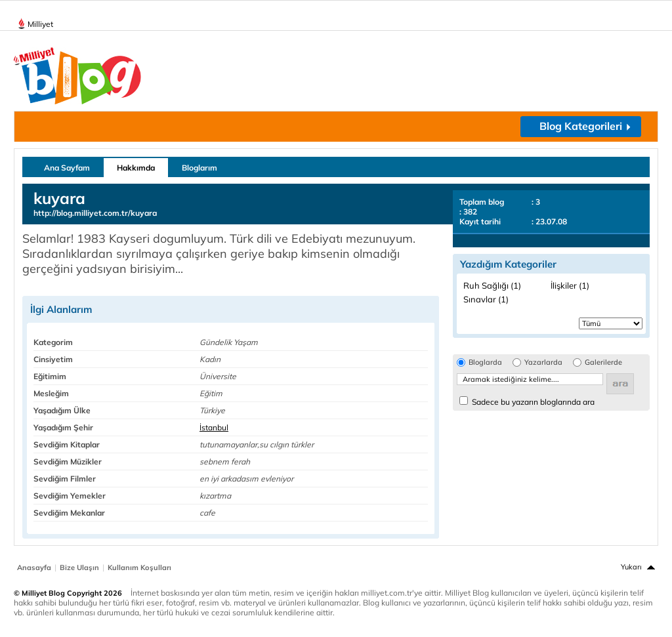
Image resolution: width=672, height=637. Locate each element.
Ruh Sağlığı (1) (492, 285)
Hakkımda (136, 168)
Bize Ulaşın (79, 567)
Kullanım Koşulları (139, 567)
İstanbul (214, 427)
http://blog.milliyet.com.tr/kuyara (95, 213)
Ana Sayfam (67, 168)
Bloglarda (485, 362)
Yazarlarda (543, 362)
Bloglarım (199, 168)
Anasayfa (34, 567)
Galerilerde (603, 362)
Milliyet (35, 22)
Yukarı (631, 567)
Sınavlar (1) (486, 299)
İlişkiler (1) (570, 285)
